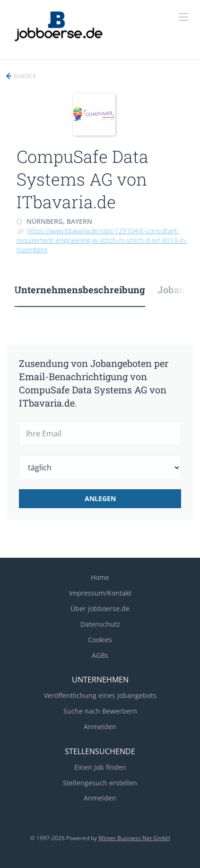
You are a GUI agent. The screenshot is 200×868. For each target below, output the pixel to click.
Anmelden (100, 727)
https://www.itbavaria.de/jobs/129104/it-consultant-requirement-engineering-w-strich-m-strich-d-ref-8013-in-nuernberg (102, 240)
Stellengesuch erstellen (100, 783)
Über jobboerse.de (100, 608)
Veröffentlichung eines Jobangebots (100, 695)
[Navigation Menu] (183, 17)
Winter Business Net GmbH (134, 838)
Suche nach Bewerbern (100, 711)
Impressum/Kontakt (100, 593)
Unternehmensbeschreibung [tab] (80, 289)
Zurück (24, 76)
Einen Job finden (100, 767)
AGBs (100, 655)
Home (100, 577)
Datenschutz (100, 624)
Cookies (100, 640)
